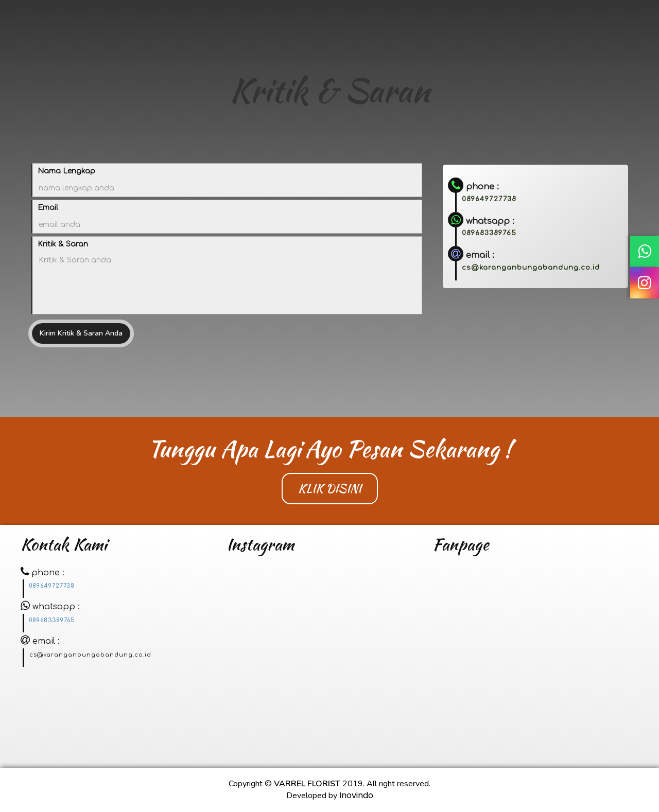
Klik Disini (330, 488)
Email (48, 208)
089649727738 (489, 199)
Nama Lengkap (66, 171)
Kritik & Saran (63, 244)
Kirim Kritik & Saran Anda (81, 333)
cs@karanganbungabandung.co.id (531, 267)
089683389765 (489, 233)
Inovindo (356, 795)
